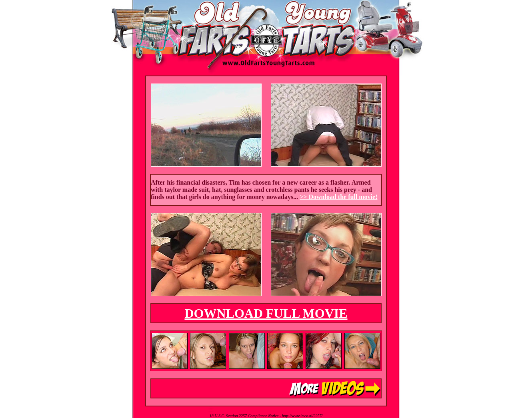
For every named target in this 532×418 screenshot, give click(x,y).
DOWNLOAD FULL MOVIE (266, 313)
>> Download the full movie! (338, 197)
